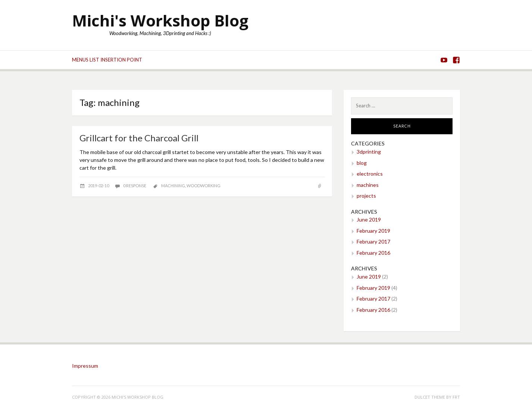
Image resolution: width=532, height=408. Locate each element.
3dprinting (369, 152)
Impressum (85, 366)
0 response (135, 186)
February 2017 (373, 241)
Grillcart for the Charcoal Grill (139, 138)
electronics (370, 174)
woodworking (204, 186)
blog (362, 163)
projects (366, 196)
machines (368, 185)
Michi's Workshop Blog (160, 20)
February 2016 (373, 253)
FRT (456, 397)
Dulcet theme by (434, 397)
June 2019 (369, 219)
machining (173, 186)
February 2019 (373, 231)
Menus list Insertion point (107, 60)
